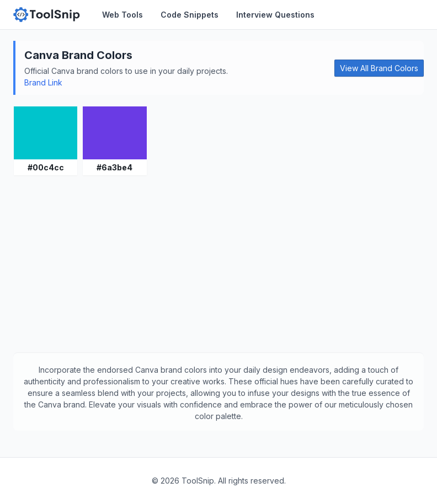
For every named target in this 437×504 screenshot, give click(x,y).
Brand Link (43, 82)
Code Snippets (190, 15)
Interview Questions (275, 15)
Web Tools (122, 15)
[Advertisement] (218, 264)
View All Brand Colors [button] (379, 68)
